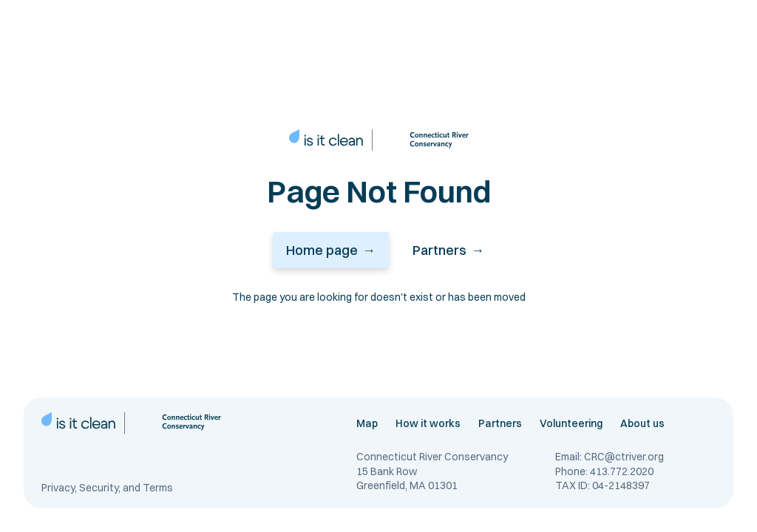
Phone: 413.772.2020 (604, 471)
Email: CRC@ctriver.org (610, 457)
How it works (428, 423)
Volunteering (571, 423)
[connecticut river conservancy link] (425, 140)
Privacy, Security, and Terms (107, 488)
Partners (500, 423)
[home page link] (326, 140)
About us (642, 423)
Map (367, 423)
